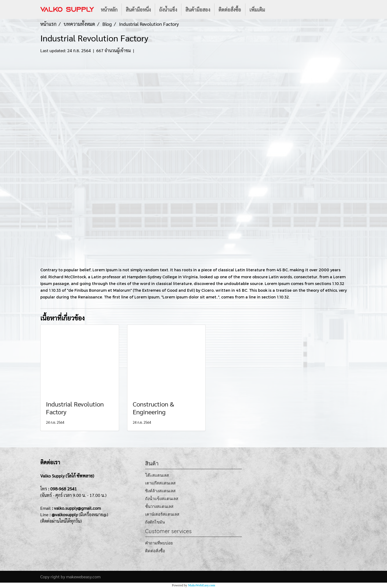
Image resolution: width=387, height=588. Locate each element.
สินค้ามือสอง (198, 10)
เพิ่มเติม (257, 10)
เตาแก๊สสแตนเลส (160, 483)
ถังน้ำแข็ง (168, 10)
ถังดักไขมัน (155, 522)
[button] (274, 9)
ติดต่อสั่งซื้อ (230, 10)
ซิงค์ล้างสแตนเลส (160, 491)
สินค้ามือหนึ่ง (138, 10)
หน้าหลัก (109, 10)
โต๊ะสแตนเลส (157, 475)
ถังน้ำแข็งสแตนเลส (162, 499)
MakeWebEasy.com (202, 585)
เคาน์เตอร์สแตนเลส (162, 514)
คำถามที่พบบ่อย (159, 543)
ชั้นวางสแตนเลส (159, 506)
